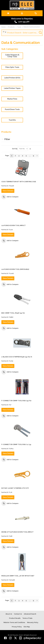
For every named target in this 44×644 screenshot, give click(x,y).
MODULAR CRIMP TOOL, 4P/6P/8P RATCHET (18, 576)
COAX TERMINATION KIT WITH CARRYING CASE (19, 182)
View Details (8, 191)
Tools (19, 27)
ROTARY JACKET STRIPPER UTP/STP (15, 488)
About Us (9, 614)
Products (11, 27)
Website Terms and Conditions (14, 622)
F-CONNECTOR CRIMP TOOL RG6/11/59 (16, 444)
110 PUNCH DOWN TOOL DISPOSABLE (15, 269)
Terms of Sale (27, 618)
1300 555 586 (22, 22)
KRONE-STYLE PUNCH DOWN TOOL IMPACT (17, 532)
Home (4, 27)
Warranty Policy (33, 622)
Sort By (15, 149)
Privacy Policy (17, 627)
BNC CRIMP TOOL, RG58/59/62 (13, 313)
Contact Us (18, 614)
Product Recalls (15, 618)
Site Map (27, 627)
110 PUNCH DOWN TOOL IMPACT (14, 225)
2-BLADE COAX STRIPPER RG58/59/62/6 (17, 357)
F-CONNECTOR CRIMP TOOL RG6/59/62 (16, 401)
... (30, 156)
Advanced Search (30, 614)
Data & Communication (32, 27)
